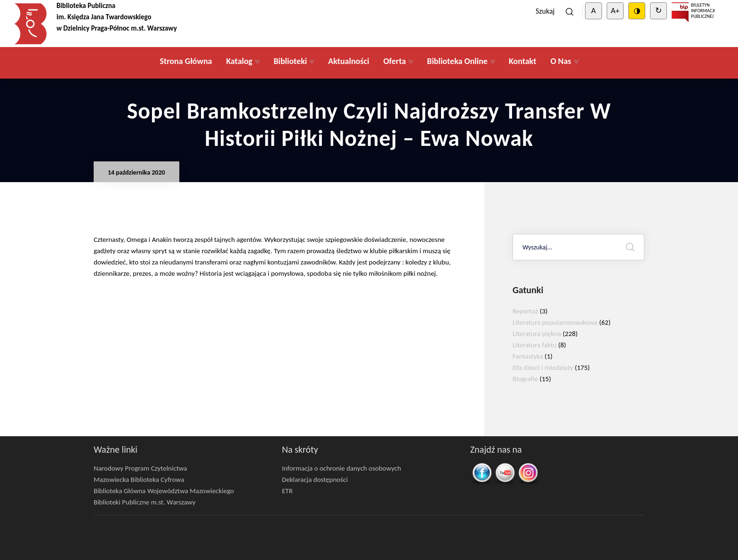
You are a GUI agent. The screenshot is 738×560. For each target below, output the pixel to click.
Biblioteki (290, 61)
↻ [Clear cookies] (658, 11)
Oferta (394, 61)
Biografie (525, 379)
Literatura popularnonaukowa (555, 322)
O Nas (561, 61)
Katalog (239, 61)
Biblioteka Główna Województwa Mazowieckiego (164, 491)
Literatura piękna (537, 334)
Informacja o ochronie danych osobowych (341, 468)
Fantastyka (528, 356)
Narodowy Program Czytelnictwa (140, 468)
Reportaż (525, 311)
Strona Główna (186, 61)
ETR (287, 491)
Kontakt (522, 61)
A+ (615, 11)
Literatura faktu (535, 345)
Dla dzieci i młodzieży (543, 368)
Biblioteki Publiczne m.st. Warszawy (144, 502)
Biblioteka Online (457, 61)
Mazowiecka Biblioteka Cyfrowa (139, 480)
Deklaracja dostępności (315, 480)
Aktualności (349, 61)
